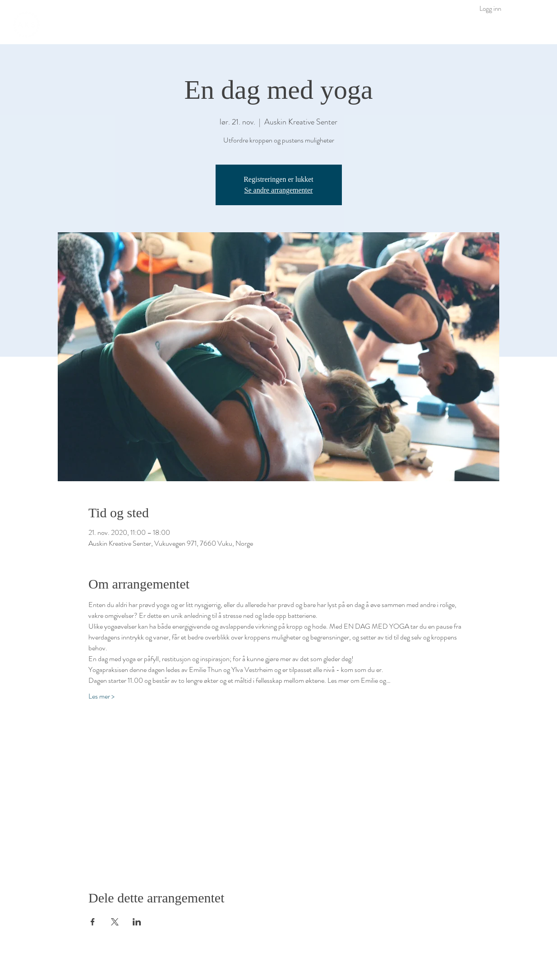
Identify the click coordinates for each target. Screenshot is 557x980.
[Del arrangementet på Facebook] (93, 922)
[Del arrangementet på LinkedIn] (137, 922)
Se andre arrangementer (279, 190)
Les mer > (101, 696)
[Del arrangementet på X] (115, 922)
